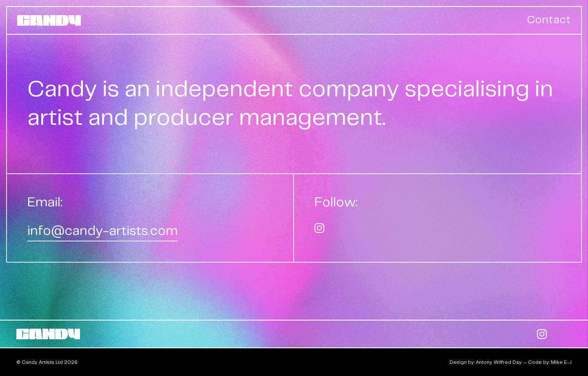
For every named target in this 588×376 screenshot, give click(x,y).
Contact (549, 20)
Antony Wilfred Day (499, 362)
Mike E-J (561, 362)
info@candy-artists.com (102, 231)
